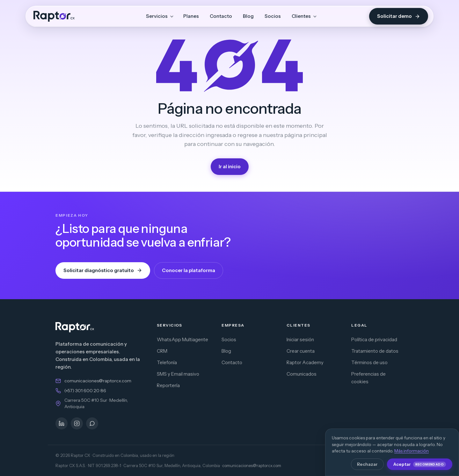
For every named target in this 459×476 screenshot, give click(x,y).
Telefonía (167, 362)
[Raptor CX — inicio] (54, 16)
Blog (248, 16)
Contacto (221, 16)
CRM (162, 351)
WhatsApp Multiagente (182, 339)
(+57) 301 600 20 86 (85, 391)
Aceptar (420, 464)
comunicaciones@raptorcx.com (98, 381)
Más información (412, 451)
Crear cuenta (301, 351)
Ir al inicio (230, 166)
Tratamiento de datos (375, 351)
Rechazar (367, 464)
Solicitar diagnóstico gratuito (103, 270)
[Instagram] (77, 423)
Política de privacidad (374, 339)
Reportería (168, 385)
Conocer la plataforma (189, 270)
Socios (273, 16)
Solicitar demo (399, 16)
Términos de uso (369, 362)
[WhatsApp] (92, 423)
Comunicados (302, 374)
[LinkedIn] (62, 423)
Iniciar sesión (300, 339)
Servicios (157, 16)
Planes (191, 16)
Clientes (301, 16)
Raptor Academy (305, 362)
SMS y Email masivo (178, 374)
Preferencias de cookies (368, 378)
